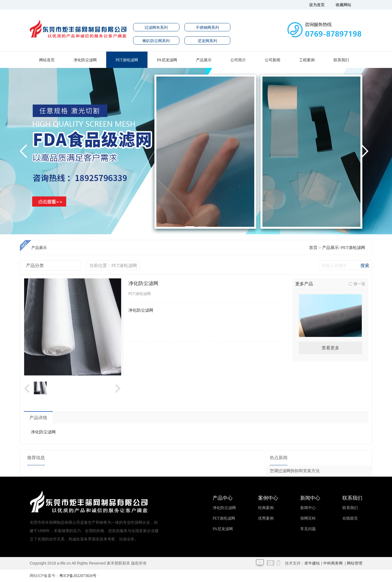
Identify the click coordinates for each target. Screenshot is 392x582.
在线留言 (350, 518)
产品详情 (38, 418)
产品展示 (204, 60)
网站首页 (47, 60)
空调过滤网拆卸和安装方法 (295, 471)
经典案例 (266, 508)
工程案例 (307, 60)
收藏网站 (343, 5)
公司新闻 (273, 60)
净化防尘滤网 (85, 60)
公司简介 (238, 60)
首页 (313, 248)
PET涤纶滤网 (127, 60)
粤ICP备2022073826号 (78, 576)
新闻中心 (308, 508)
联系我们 (341, 60)
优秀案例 (266, 518)
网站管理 (355, 563)
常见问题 (308, 529)
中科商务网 (333, 563)
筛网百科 (308, 518)
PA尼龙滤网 (167, 60)
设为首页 (317, 5)
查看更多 (330, 348)
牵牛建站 (312, 563)
